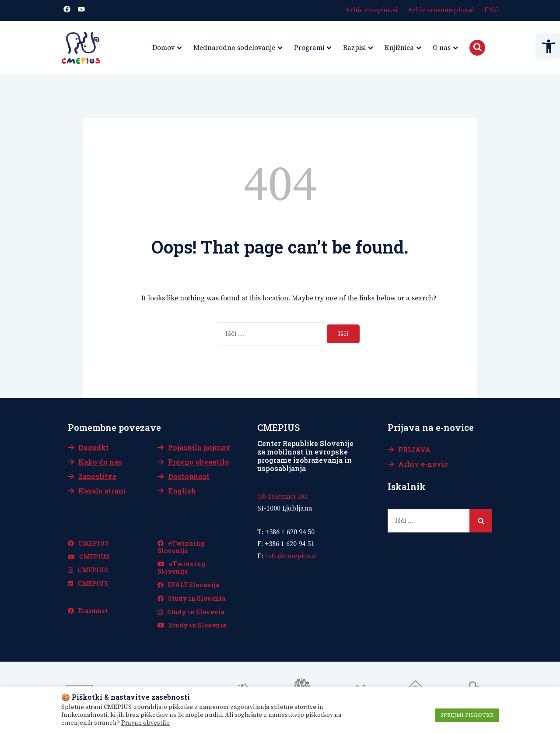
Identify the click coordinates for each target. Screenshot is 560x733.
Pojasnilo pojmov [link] (199, 447)
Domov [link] (163, 48)
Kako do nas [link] (100, 462)
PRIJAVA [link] (414, 449)
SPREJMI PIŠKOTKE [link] (467, 715)
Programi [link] (309, 48)
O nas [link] (442, 48)
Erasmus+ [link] (88, 611)
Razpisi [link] (354, 48)
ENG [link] (492, 10)
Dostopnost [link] (189, 476)
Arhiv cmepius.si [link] (371, 10)
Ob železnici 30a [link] (283, 497)
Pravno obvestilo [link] (199, 462)
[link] (549, 46)
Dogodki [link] (93, 447)
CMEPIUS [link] (88, 543)
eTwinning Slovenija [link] (181, 547)
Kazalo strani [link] (102, 491)
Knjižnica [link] (399, 48)
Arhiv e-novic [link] (423, 464)
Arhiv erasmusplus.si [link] (441, 10)
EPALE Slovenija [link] (188, 585)
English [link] (182, 491)
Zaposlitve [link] (97, 476)
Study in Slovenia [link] (191, 598)
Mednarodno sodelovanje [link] (234, 48)
